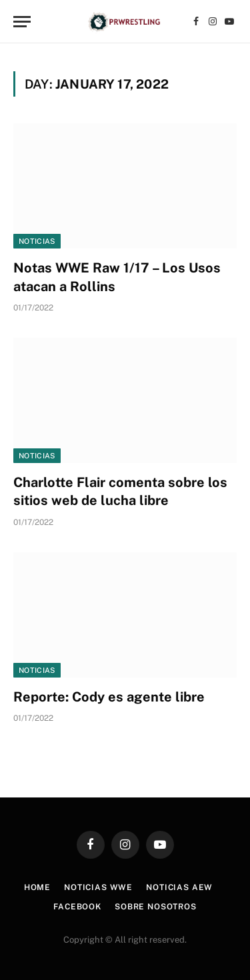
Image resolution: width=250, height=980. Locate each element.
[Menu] (22, 22)
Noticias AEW (179, 887)
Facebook (77, 907)
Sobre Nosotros (156, 907)
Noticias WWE (98, 887)
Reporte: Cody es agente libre (109, 697)
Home (37, 887)
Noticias (37, 241)
